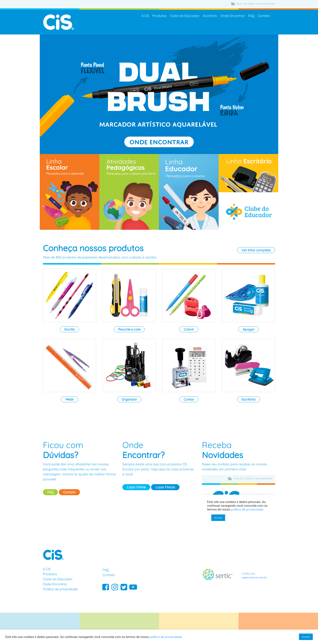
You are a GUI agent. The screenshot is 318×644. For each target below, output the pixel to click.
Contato (264, 16)
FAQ (251, 16)
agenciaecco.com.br (254, 577)
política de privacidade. (166, 637)
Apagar (249, 329)
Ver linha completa (256, 250)
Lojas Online (136, 487)
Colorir (189, 329)
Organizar (129, 399)
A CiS (145, 16)
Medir (70, 399)
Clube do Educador (185, 16)
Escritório (210, 16)
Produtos (159, 16)
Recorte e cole (129, 329)
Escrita (70, 329)
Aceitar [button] (306, 637)
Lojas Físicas (165, 487)
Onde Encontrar (233, 16)
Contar (189, 399)
